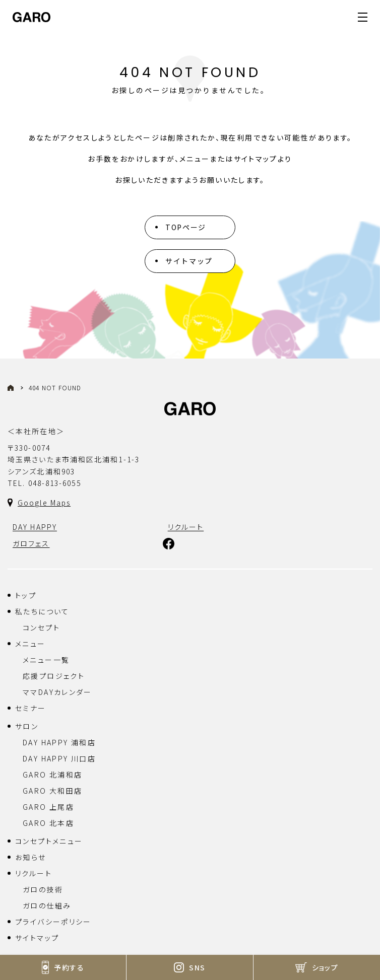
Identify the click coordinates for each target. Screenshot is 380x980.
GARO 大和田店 (52, 791)
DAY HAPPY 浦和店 (59, 742)
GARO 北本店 (48, 823)
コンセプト (41, 627)
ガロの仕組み (47, 905)
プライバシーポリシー (53, 922)
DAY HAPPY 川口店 (59, 758)
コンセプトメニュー (49, 841)
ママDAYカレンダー (57, 692)
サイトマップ (189, 261)
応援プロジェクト (54, 676)
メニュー (30, 644)
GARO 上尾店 (48, 807)
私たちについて (42, 611)
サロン (27, 726)
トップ (26, 595)
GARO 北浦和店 (52, 775)
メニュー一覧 (46, 660)
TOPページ (186, 227)
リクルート (34, 873)
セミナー (31, 708)
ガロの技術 (43, 889)
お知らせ (31, 857)
